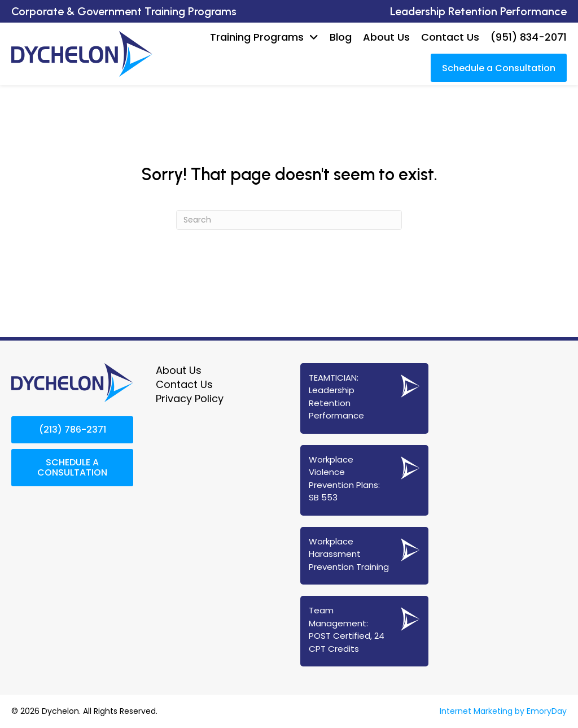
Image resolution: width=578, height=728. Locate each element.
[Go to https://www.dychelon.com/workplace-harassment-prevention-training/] (364, 555)
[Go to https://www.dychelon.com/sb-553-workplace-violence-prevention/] (364, 480)
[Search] (289, 219)
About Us (179, 370)
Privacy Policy (190, 398)
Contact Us (184, 384)
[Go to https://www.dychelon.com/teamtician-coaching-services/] (364, 398)
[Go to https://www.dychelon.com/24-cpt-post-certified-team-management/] (364, 631)
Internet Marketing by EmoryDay (503, 711)
